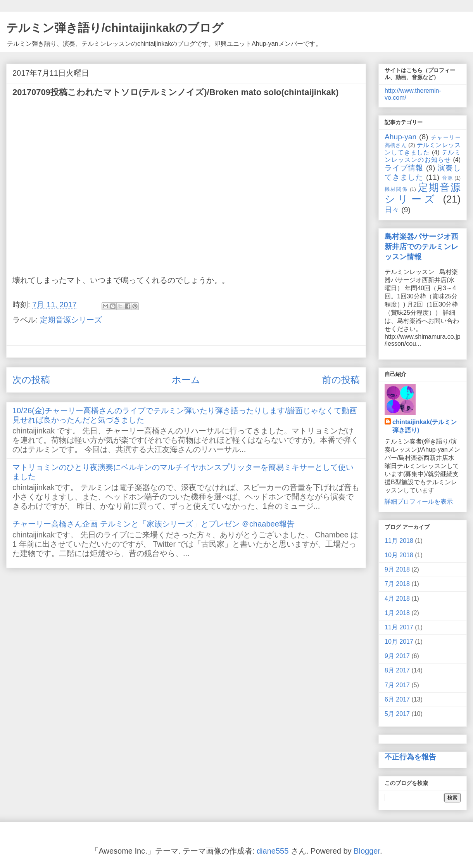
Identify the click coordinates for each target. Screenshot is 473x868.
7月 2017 (397, 685)
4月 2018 (397, 599)
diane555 (273, 851)
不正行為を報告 (410, 757)
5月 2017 (397, 714)
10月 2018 (399, 555)
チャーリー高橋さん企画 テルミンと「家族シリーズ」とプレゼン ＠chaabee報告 (154, 524)
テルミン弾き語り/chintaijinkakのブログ (115, 28)
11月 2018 (399, 541)
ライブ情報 (404, 168)
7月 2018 (397, 584)
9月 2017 (397, 656)
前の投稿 (341, 380)
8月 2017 (397, 670)
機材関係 (396, 189)
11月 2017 (399, 627)
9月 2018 (397, 569)
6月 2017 (397, 699)
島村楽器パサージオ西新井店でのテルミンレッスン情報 (421, 247)
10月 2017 (399, 642)
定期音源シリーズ (71, 320)
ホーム (186, 380)
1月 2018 (397, 613)
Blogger (367, 851)
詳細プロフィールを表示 (419, 502)
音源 (447, 178)
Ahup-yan (400, 137)
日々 (392, 210)
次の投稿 (31, 380)
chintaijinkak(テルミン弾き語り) (425, 426)
